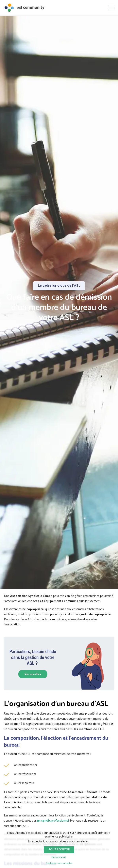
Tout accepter (59, 850)
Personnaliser (59, 857)
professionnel (53, 821)
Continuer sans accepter (59, 863)
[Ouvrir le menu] (111, 8)
